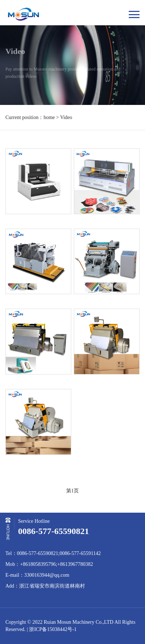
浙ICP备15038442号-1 (53, 629)
